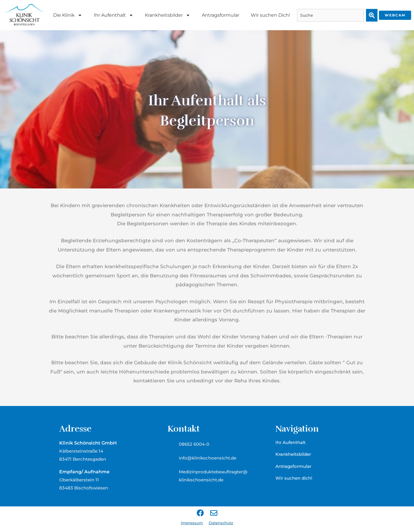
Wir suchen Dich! (270, 15)
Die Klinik (68, 15)
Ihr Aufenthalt (114, 15)
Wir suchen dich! (294, 478)
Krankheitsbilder (168, 15)
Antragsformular (221, 15)
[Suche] (372, 15)
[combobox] (330, 15)
